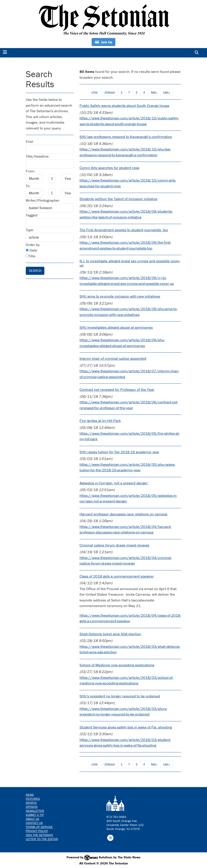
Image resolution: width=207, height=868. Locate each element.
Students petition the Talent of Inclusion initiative (119, 199)
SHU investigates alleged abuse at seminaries (116, 327)
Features (33, 799)
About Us (32, 819)
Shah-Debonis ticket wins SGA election (110, 634)
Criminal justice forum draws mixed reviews (114, 545)
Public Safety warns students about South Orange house (124, 106)
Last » (167, 92)
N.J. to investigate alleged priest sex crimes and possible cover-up (130, 263)
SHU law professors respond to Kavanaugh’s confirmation (126, 137)
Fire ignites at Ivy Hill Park (100, 421)
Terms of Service (39, 827)
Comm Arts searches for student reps (109, 168)
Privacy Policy (37, 831)
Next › (154, 92)
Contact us (34, 823)
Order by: (33, 245)
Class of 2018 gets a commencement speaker (117, 576)
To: (28, 186)
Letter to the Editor (42, 839)
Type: (30, 230)
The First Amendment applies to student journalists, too (124, 230)
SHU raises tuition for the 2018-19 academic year (119, 452)
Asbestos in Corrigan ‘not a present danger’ (114, 483)
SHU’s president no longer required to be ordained (120, 696)
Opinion (32, 807)
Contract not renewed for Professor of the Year (117, 390)
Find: (30, 142)
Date (31, 250)
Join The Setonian (39, 835)
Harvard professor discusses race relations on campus (123, 514)
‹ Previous (109, 92)
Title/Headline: (38, 156)
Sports (31, 803)
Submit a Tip (35, 815)
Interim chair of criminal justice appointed (113, 358)
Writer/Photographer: (43, 200)
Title (31, 256)
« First (94, 92)
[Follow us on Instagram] (110, 837)
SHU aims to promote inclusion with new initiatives (120, 296)
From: (30, 171)
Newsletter (35, 811)
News (30, 795)
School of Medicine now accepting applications (117, 665)
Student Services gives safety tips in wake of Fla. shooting (126, 727)
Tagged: (32, 215)
